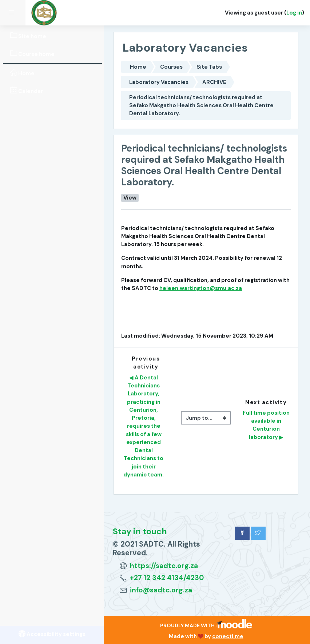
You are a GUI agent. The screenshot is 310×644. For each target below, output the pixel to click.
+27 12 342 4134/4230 (167, 578)
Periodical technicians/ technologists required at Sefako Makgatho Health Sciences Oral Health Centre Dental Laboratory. (201, 106)
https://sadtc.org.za (164, 566)
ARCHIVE (214, 82)
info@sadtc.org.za (161, 590)
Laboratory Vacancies (159, 82)
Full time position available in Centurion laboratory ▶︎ (267, 425)
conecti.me (228, 636)
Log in (294, 13)
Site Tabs (209, 67)
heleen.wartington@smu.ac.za (201, 288)
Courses (171, 67)
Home (138, 67)
